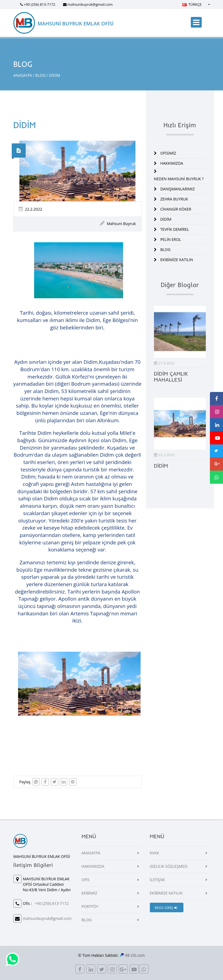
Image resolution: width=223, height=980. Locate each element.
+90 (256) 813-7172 (39, 4)
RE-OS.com (135, 955)
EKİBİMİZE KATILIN (177, 260)
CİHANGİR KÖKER (176, 209)
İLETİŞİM (157, 880)
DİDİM (166, 219)
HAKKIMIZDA (172, 163)
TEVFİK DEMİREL (175, 229)
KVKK (154, 853)
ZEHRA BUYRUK (174, 199)
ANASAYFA (23, 75)
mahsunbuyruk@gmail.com (90, 4)
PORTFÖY (90, 906)
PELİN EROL (171, 239)
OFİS (86, 880)
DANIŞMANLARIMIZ (177, 189)
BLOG (41, 75)
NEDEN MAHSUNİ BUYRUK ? (179, 179)
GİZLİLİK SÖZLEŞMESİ (169, 866)
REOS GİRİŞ (166, 908)
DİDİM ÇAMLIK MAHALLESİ (171, 377)
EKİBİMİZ (90, 893)
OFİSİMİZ (168, 153)
